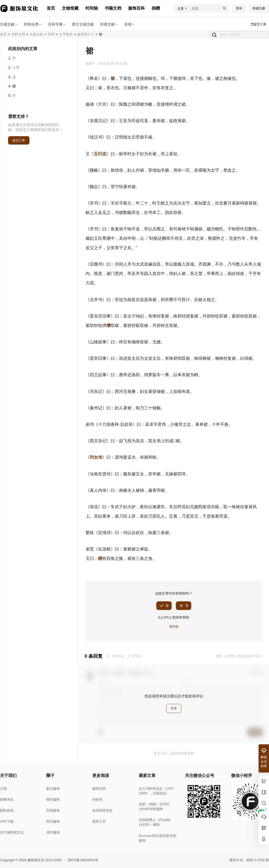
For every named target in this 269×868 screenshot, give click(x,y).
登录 (239, 8)
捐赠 (156, 8)
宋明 (51, 34)
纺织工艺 (99, 821)
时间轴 (92, 8)
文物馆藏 (70, 8)
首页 (51, 8)
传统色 (97, 800)
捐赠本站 (7, 800)
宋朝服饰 (53, 810)
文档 (3, 789)
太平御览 (66, 34)
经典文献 (109, 24)
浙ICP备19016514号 (83, 860)
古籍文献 (9, 24)
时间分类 (33, 24)
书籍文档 (113, 8)
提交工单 (258, 24)
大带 (16, 68)
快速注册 (259, 8)
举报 (174, 627)
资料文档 (18, 34)
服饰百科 (136, 8)
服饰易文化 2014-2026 (44, 860)
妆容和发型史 (103, 810)
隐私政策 (7, 810)
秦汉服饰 (53, 789)
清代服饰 (53, 832)
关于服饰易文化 (12, 832)
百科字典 (57, 24)
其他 (129, 24)
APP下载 (7, 821)
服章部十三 (86, 34)
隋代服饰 (53, 800)
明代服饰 (53, 821)
